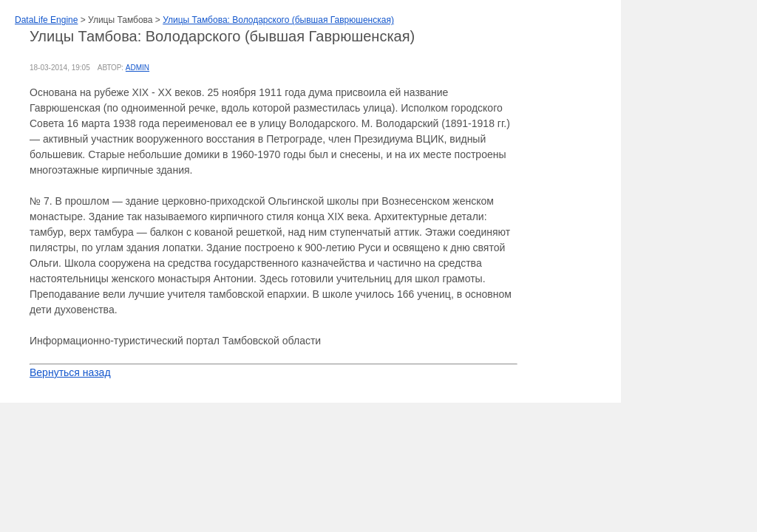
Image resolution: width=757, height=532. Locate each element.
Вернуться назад (70, 372)
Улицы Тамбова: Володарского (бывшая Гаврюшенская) (278, 20)
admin (138, 68)
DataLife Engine (46, 20)
